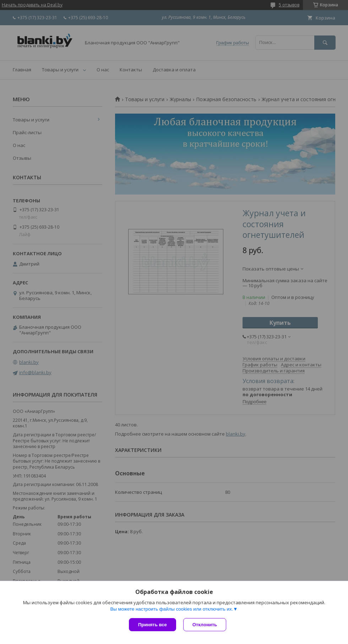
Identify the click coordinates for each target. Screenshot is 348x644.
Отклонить (205, 625)
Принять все (153, 625)
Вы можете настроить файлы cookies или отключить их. (172, 609)
